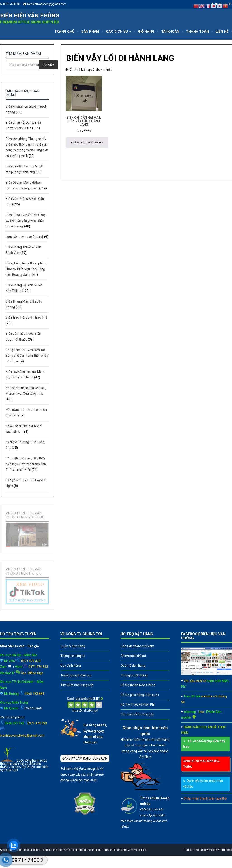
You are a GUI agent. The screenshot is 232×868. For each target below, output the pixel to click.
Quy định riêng (71, 666)
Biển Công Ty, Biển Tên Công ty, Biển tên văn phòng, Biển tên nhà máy (26, 221)
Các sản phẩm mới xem (137, 646)
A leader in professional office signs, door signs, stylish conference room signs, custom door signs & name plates (74, 850)
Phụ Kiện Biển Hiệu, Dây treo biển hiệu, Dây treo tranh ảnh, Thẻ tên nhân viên (26, 464)
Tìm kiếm (48, 65)
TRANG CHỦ (64, 31)
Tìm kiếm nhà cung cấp (77, 685)
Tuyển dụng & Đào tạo (76, 675)
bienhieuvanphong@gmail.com (47, 4)
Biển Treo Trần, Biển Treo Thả (26, 317)
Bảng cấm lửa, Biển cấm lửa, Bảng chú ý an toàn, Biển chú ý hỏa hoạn (27, 356)
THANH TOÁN (197, 31)
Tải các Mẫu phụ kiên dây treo (204, 744)
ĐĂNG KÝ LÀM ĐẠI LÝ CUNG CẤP (85, 758)
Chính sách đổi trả (133, 656)
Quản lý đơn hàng (73, 646)
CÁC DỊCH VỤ (118, 31)
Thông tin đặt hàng (134, 675)
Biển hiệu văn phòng (30, 16)
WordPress (225, 850)
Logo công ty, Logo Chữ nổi (25, 237)
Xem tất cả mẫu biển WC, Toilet (201, 764)
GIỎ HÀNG (146, 31)
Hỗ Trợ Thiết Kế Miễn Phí (138, 704)
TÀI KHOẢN (170, 31)
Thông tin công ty (73, 656)
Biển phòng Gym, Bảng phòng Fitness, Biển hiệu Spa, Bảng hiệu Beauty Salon (26, 269)
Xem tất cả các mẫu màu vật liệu (203, 784)
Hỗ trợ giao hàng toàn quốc (140, 695)
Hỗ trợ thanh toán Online (138, 685)
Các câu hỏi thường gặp (137, 714)
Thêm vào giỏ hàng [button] (87, 143)
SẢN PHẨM (90, 31)
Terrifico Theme (193, 850)
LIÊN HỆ (222, 31)
